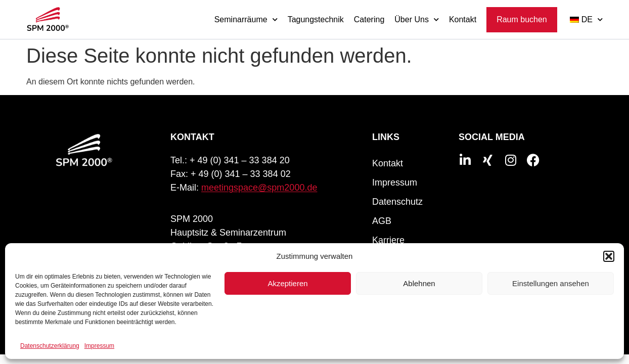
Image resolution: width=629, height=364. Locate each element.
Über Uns (417, 19)
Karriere (388, 240)
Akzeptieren (287, 283)
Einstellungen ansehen (551, 283)
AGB (382, 221)
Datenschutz (397, 202)
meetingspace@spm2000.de (259, 188)
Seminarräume (246, 19)
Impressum (99, 346)
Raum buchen (522, 19)
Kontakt (463, 19)
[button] (609, 256)
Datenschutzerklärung (50, 346)
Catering (369, 19)
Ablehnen (419, 283)
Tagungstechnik (316, 19)
